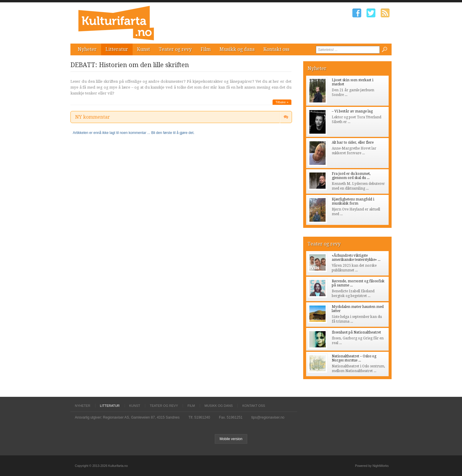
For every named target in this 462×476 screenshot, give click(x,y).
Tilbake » (282, 102)
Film (206, 49)
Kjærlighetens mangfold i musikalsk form (353, 201)
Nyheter (87, 49)
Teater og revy (175, 49)
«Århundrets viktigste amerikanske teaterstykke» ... (356, 258)
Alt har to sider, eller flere (353, 142)
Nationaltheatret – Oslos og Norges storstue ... (354, 358)
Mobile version (231, 439)
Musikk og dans (237, 49)
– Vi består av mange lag (352, 111)
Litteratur (117, 49)
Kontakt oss (276, 49)
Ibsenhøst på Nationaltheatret (356, 332)
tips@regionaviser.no (268, 417)
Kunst (143, 49)
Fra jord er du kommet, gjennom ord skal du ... (351, 176)
